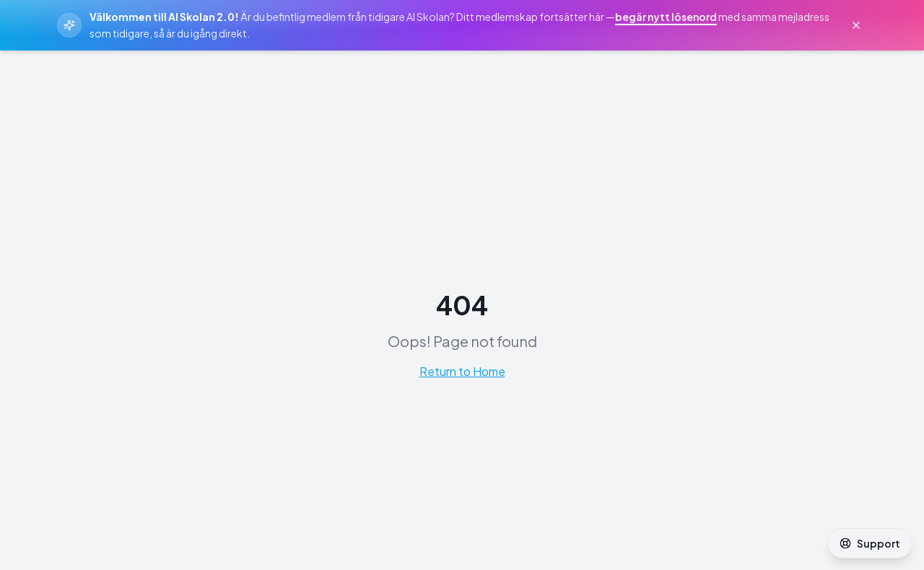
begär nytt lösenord (666, 17)
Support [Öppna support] (870, 543)
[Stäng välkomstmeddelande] (856, 25)
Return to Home (462, 371)
